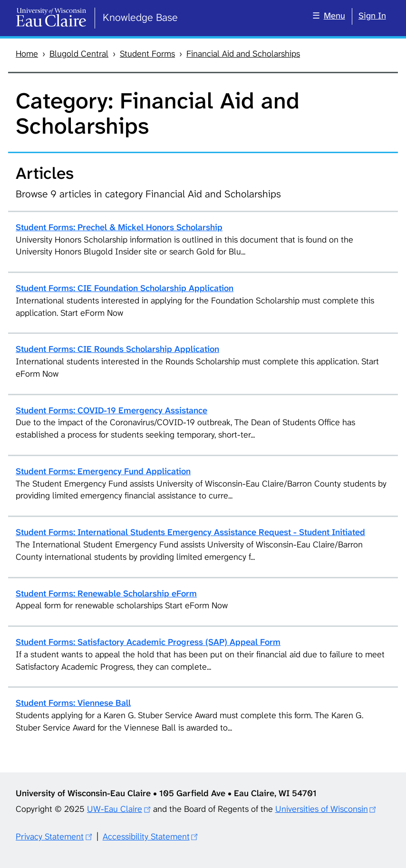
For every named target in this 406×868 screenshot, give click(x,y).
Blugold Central (79, 54)
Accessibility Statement (146, 837)
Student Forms (147, 54)
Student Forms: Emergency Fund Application (103, 471)
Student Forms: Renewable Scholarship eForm (106, 594)
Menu (334, 16)
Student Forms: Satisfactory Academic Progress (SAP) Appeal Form (148, 642)
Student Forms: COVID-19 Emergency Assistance (111, 410)
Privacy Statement (50, 837)
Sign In (372, 16)
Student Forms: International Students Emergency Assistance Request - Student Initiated (190, 532)
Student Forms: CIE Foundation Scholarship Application (125, 288)
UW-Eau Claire (115, 809)
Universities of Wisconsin (322, 809)
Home (27, 54)
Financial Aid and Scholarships (243, 54)
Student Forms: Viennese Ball (73, 703)
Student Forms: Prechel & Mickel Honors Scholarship (119, 227)
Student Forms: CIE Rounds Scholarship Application (117, 349)
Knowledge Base (140, 17)
